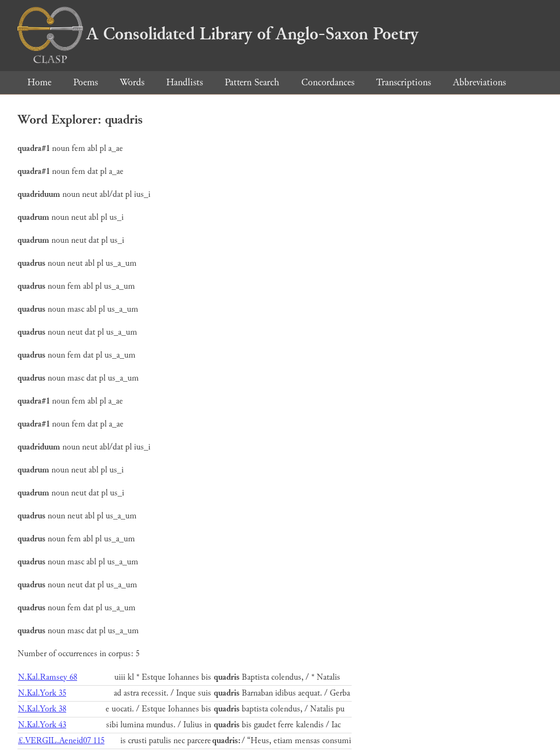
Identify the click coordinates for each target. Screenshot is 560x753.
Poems (86, 82)
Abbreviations (479, 82)
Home (39, 82)
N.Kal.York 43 (42, 725)
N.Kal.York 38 (42, 709)
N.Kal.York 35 (42, 693)
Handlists (185, 82)
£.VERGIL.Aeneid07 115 (61, 741)
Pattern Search (252, 82)
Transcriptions (404, 82)
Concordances (328, 82)
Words (132, 82)
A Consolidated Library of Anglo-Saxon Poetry (218, 34)
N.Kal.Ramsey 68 (48, 677)
